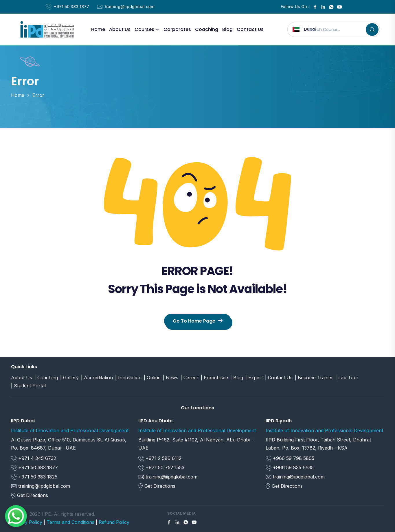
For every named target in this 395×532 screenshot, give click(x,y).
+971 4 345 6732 (34, 459)
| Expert (254, 378)
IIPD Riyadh (279, 421)
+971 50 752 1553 (161, 468)
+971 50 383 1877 (71, 7)
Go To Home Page (198, 321)
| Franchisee (214, 378)
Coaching (207, 29)
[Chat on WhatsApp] (16, 516)
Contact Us (250, 29)
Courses (144, 29)
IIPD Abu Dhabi (155, 421)
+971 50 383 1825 (34, 477)
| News (171, 378)
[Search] (372, 30)
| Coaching (46, 378)
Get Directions (33, 495)
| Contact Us (279, 378)
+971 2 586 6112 (160, 459)
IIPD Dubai (23, 421)
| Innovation (128, 378)
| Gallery (69, 378)
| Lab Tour (347, 378)
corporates (177, 29)
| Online (152, 378)
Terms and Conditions (70, 522)
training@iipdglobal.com (129, 7)
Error (38, 95)
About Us (120, 29)
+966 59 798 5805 (290, 459)
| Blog (237, 378)
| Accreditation (97, 378)
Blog (227, 29)
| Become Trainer (314, 378)
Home (98, 29)
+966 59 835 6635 (290, 468)
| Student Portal (28, 386)
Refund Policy (114, 522)
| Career (190, 378)
